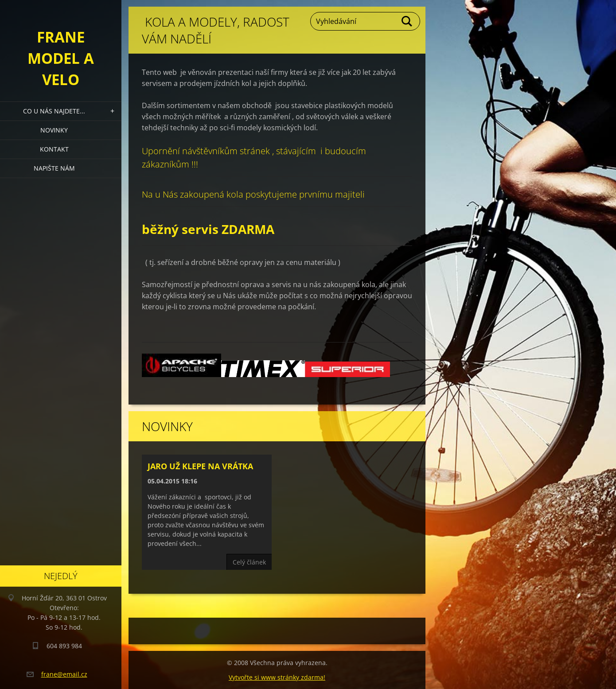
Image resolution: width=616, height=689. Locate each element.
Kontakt (54, 149)
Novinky (54, 130)
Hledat (407, 21)
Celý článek (249, 562)
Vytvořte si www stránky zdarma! (277, 677)
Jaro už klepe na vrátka (200, 466)
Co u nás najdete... (54, 111)
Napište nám (54, 168)
